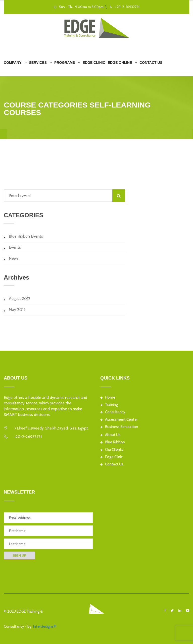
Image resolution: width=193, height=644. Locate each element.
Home (108, 397)
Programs (65, 63)
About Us (110, 435)
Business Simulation (119, 427)
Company (13, 63)
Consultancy (113, 412)
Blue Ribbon (113, 442)
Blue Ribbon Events (26, 236)
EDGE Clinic (94, 63)
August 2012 (20, 299)
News (14, 258)
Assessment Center (119, 420)
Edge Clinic (111, 457)
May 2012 (17, 310)
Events (15, 247)
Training (109, 405)
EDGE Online (120, 63)
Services (38, 63)
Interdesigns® (45, 626)
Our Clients (112, 450)
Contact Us (151, 63)
